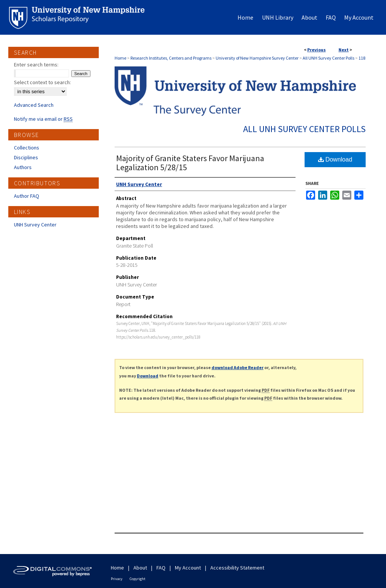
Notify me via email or (43, 119)
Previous (316, 50)
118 (362, 58)
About (140, 568)
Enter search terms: (36, 65)
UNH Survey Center (35, 225)
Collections (27, 148)
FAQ (161, 568)
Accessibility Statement (237, 568)
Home (120, 58)
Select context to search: (42, 82)
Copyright (138, 579)
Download (335, 159)
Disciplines (26, 157)
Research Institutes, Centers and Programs (171, 58)
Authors (23, 167)
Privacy (117, 579)
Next (344, 50)
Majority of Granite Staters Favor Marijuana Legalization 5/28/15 (190, 163)
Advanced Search (34, 105)
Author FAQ (27, 196)
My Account (188, 568)
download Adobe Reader (237, 367)
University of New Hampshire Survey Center (257, 58)
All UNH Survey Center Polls (329, 58)
